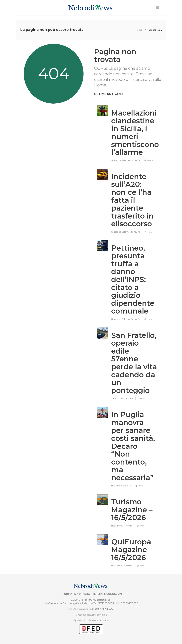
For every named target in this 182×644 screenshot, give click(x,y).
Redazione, (117, 486)
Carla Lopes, (118, 398)
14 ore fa (128, 526)
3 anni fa (129, 398)
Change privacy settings (91, 615)
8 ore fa (127, 486)
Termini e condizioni (107, 594)
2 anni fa (135, 160)
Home (139, 30)
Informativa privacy (75, 594)
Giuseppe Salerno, (121, 160)
